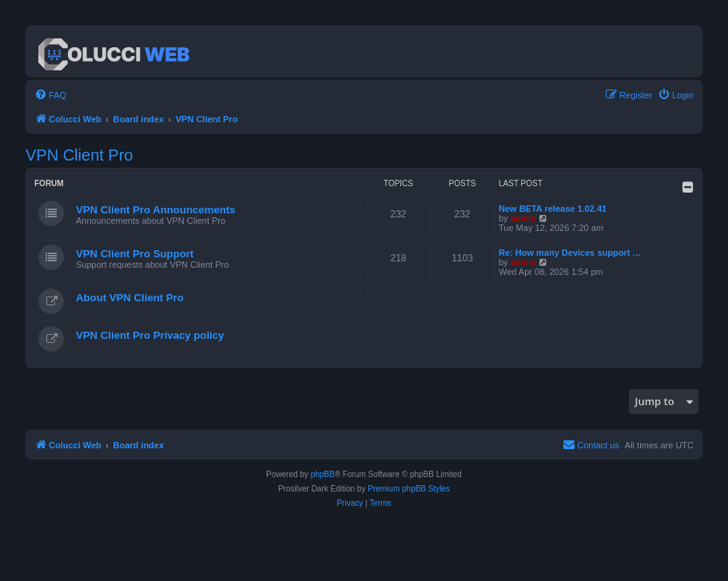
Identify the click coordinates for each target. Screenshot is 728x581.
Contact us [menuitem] (591, 444)
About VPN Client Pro (130, 298)
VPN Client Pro (80, 155)
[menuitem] (50, 95)
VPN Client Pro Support (135, 254)
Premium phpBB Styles (409, 489)
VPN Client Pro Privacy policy (150, 335)
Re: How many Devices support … (570, 253)
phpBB (323, 474)
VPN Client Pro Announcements (156, 210)
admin (523, 218)
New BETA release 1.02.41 (553, 209)
